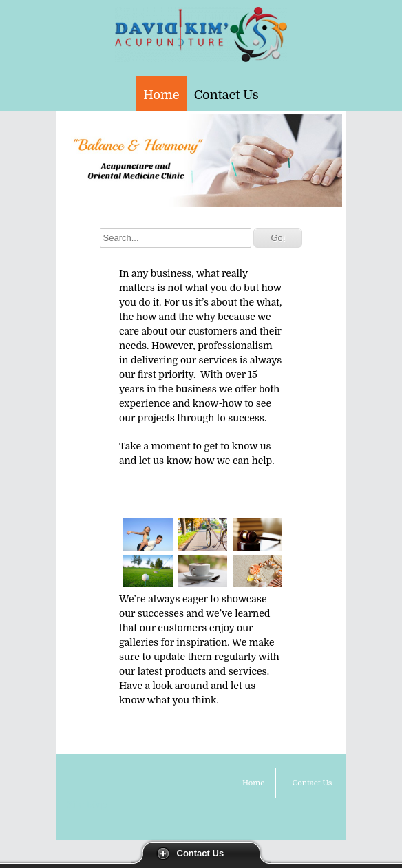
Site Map (87, 805)
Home (161, 95)
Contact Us (201, 853)
